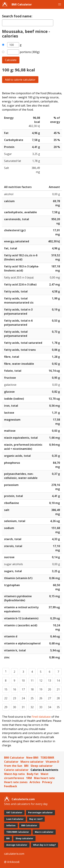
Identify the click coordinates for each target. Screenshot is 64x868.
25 (32, 698)
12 (41, 681)
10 (23, 681)
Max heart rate (44, 778)
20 (49, 689)
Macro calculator (32, 762)
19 (41, 689)
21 (58, 689)
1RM (29, 778)
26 (41, 698)
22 (6, 698)
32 (32, 707)
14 (58, 681)
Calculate (11, 60)
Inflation (11, 825)
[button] (60, 4)
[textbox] (28, 23)
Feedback (11, 786)
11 (32, 681)
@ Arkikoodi (12, 862)
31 (23, 707)
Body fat (33, 774)
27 (49, 698)
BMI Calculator (22, 4)
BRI (26, 766)
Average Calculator (17, 845)
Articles (35, 782)
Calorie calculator (16, 770)
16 (15, 689)
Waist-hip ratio (14, 774)
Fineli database (41, 717)
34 (49, 707)
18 (32, 689)
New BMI (32, 758)
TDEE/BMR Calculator (18, 832)
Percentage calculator (40, 813)
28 (58, 698)
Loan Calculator (15, 819)
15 (6, 689)
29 (6, 707)
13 (49, 681)
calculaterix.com (14, 854)
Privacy (47, 782)
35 (58, 707)
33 (41, 707)
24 (23, 698)
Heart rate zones (16, 782)
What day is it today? (44, 845)
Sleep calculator (42, 766)
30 (15, 707)
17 (23, 689)
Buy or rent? (36, 819)
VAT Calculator (14, 813)
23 (15, 698)
